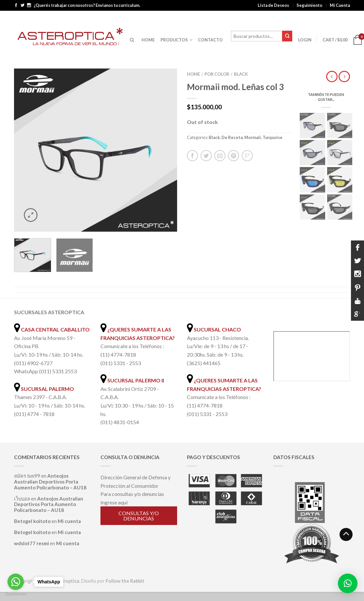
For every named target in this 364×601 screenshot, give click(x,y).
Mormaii (253, 137)
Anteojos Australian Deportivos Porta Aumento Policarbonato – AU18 (50, 482)
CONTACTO (210, 40)
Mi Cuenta (340, 5)
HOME (148, 40)
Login (305, 40)
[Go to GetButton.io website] (16, 594)
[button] (348, 583)
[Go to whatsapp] (16, 582)
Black (241, 74)
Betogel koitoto (32, 521)
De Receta (232, 137)
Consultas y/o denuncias (139, 516)
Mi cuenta (69, 521)
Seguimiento (309, 5)
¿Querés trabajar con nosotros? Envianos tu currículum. (87, 5)
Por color (217, 74)
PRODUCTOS (174, 40)
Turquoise (273, 137)
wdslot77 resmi (31, 543)
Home (193, 74)
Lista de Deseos (273, 5)
